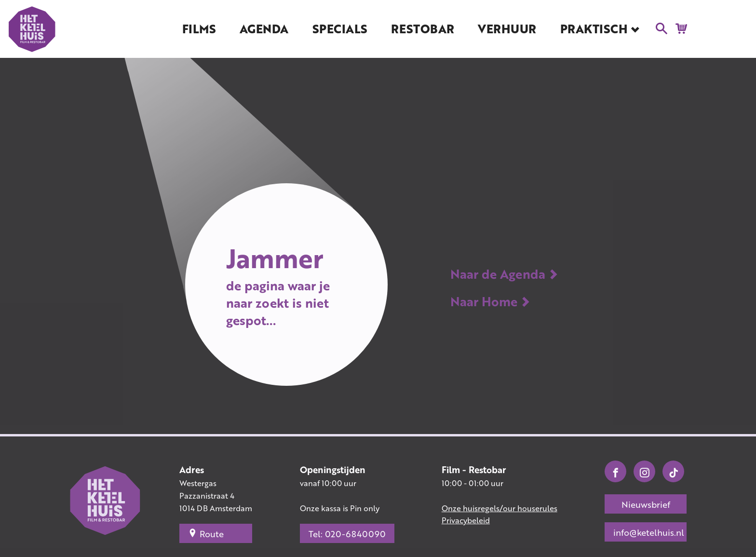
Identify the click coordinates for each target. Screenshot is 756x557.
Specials (340, 29)
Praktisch (594, 29)
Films (199, 29)
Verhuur (507, 29)
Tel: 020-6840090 (347, 534)
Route (206, 533)
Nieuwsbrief (646, 504)
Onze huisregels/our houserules (499, 508)
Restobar (422, 29)
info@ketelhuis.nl (649, 532)
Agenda (264, 29)
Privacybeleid (466, 520)
